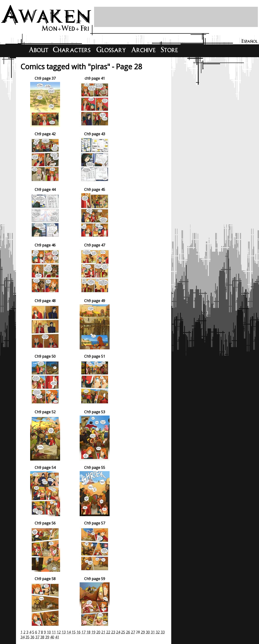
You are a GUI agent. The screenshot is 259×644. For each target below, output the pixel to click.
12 (59, 632)
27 (133, 632)
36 (32, 637)
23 (113, 632)
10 (49, 632)
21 (103, 632)
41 (57, 637)
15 (74, 632)
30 (148, 632)
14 (69, 632)
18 (88, 632)
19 (93, 632)
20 (98, 632)
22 (108, 632)
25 (123, 632)
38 (42, 637)
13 (64, 632)
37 (37, 637)
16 (79, 632)
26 (128, 632)
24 (118, 632)
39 (47, 637)
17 (83, 632)
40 (52, 637)
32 (158, 632)
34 (23, 637)
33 (163, 632)
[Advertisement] (176, 17)
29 (143, 632)
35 (27, 637)
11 (54, 632)
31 (153, 632)
